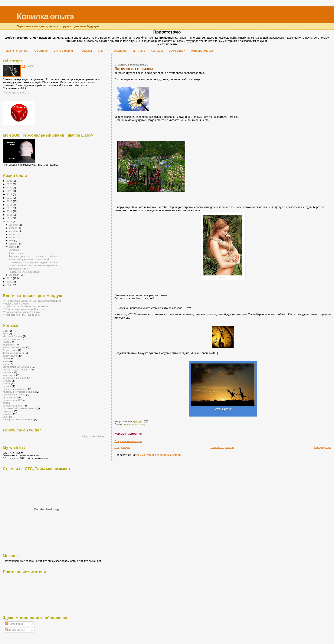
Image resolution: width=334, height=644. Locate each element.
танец (142, 424)
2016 (10, 205)
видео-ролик (10, 356)
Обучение (14, 250)
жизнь (127, 424)
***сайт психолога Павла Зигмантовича (25, 306)
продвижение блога (14, 394)
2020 (10, 191)
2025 (10, 181)
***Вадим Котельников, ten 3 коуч (22, 312)
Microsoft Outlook (12, 336)
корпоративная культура (17, 367)
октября (14, 231)
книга (6, 364)
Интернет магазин (203, 51)
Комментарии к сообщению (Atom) (158, 455)
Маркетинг (9, 345)
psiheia (30, 66)
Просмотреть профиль (17, 93)
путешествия (10, 397)
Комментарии (15, 630)
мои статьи (9, 375)
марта (13, 247)
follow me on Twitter (93, 437)
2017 (10, 201)
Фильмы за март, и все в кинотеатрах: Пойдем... (34, 256)
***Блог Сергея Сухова (16, 304)
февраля (15, 275)
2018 (10, 198)
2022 (10, 187)
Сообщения (14, 624)
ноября (14, 228)
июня (13, 237)
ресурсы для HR (12, 400)
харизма (8, 414)
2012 (10, 218)
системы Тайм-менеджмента (19, 408)
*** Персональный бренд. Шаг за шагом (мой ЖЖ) (32, 301)
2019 (10, 194)
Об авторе (41, 51)
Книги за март (16, 253)
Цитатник (139, 51)
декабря (14, 225)
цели (6, 417)
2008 (10, 285)
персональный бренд (15, 389)
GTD (5, 331)
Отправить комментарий (128, 441)
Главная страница (17, 51)
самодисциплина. (13, 406)
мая (12, 240)
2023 (10, 184)
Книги (102, 51)
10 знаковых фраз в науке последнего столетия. (34, 262)
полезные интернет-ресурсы (19, 392)
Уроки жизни (177, 51)
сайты (6, 403)
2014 (10, 211)
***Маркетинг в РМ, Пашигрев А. (22, 315)
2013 (10, 215)
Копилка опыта (45, 16)
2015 (10, 208)
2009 (10, 282)
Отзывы (87, 51)
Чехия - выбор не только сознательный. (29, 259)
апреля (14, 244)
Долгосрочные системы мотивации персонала (33, 265)
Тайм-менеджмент (13, 353)
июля (13, 234)
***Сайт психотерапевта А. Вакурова (24, 309)
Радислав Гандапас (14, 347)
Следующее (122, 447)
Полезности (119, 51)
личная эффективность (16, 369)
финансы (8, 411)
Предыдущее (323, 447)
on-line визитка (11, 339)
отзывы (7, 386)
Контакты (157, 51)
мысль (134, 424)
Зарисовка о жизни (134, 69)
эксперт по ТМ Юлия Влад (18, 419)
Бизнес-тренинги (65, 51)
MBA (5, 333)
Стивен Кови (10, 350)
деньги (7, 358)
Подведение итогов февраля (24, 272)
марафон (8, 372)
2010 (10, 278)
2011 (10, 221)
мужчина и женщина (15, 378)
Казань (7, 342)
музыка (7, 381)
